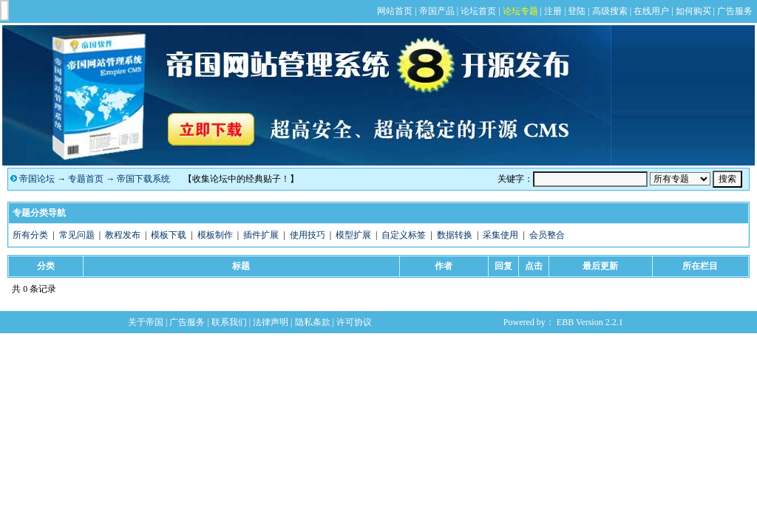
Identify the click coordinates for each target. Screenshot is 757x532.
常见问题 (77, 235)
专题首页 (86, 179)
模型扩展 (353, 235)
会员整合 (547, 235)
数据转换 (455, 235)
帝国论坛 (37, 179)
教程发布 (123, 235)
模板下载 (169, 235)
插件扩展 (261, 235)
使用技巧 (308, 235)
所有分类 (30, 235)
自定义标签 (404, 235)
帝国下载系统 (143, 179)
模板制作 (215, 235)
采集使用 (500, 235)
